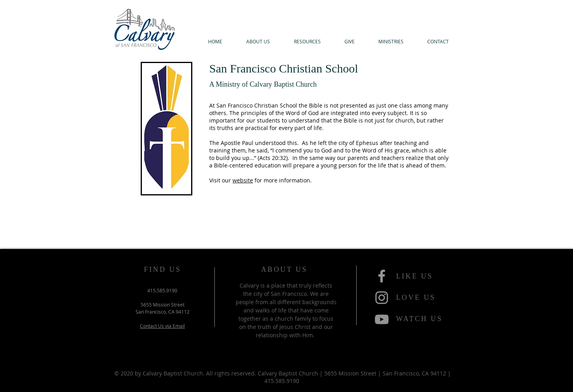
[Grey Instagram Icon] (382, 298)
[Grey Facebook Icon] (382, 276)
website (243, 180)
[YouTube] (382, 319)
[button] (258, 42)
